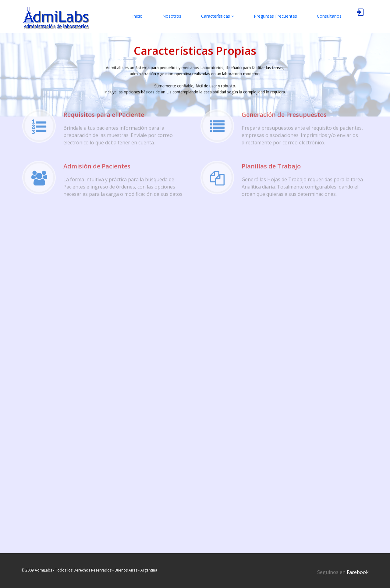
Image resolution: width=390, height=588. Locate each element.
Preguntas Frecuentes (275, 16)
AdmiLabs (43, 570)
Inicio (137, 16)
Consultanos (329, 16)
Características (218, 16)
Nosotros (172, 16)
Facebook (358, 572)
